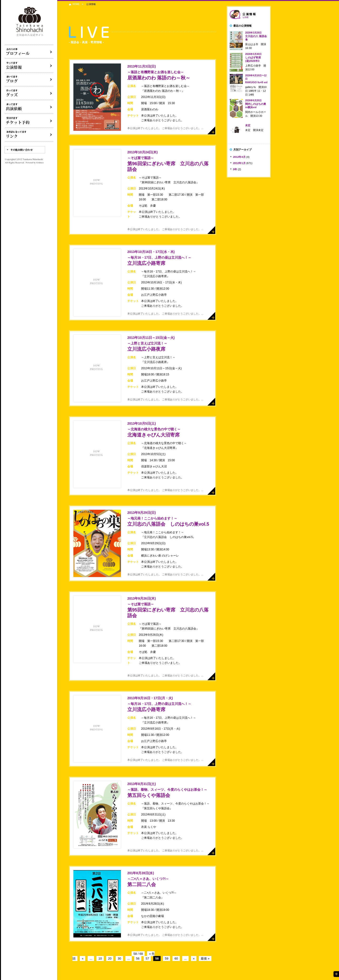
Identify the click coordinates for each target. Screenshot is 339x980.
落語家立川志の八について (29, 52)
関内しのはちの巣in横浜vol (256, 104)
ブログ (29, 79)
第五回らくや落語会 (167, 790)
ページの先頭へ (336, 974)
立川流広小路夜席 (151, 344)
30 (119, 958)
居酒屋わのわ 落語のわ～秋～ (159, 72)
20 (110, 958)
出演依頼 (29, 107)
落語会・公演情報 (29, 66)
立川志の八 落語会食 (256, 36)
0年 (235, 169)
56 (138, 958)
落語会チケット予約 (29, 121)
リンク (29, 135)
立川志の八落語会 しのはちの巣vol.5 (168, 519)
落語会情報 (249, 15)
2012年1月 (239, 163)
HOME (76, 4)
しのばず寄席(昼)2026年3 (253, 58)
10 (100, 958)
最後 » (205, 958)
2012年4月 (239, 157)
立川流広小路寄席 (159, 258)
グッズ (29, 93)
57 (147, 958)
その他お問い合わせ (25, 150)
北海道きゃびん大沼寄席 (154, 429)
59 (167, 958)
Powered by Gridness (35, 163)
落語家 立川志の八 (30, 22)
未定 (248, 125)
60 (176, 958)
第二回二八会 (148, 879)
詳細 (211, 130)
